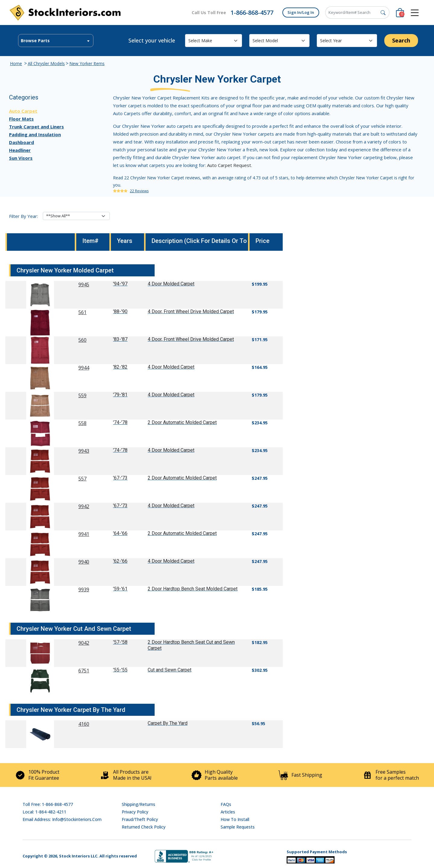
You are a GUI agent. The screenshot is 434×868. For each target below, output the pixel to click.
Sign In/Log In (301, 12)
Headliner (20, 150)
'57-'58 (120, 642)
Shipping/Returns (138, 804)
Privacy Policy (135, 812)
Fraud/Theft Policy (140, 819)
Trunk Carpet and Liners (36, 127)
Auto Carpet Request (229, 165)
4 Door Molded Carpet (171, 284)
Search (401, 40)
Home (16, 63)
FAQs (226, 804)
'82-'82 (120, 367)
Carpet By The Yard (168, 723)
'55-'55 (120, 670)
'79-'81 (120, 395)
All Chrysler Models (46, 63)
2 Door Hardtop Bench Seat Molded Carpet (193, 589)
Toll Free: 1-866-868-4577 (48, 804)
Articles (228, 812)
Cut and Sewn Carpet (170, 670)
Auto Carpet (23, 111)
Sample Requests (238, 827)
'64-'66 (120, 533)
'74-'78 (120, 422)
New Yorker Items (87, 63)
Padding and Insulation (35, 134)
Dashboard (22, 142)
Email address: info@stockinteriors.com (62, 819)
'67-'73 (120, 478)
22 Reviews (139, 191)
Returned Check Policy (144, 827)
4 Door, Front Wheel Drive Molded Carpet (191, 311)
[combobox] (56, 41)
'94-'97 (120, 284)
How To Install (235, 819)
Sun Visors (21, 158)
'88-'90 (120, 311)
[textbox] (56, 41)
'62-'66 (120, 561)
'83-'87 (120, 339)
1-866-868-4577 (252, 13)
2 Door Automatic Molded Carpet (182, 422)
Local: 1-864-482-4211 (44, 812)
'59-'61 (120, 589)
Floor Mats (21, 119)
